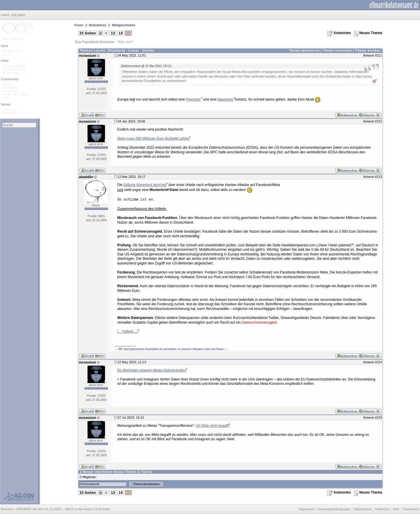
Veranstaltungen (15, 66)
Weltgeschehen (124, 25)
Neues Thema (368, 33)
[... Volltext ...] (128, 331)
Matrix (25, 94)
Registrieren (12, 51)
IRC (16, 94)
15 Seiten (88, 33)
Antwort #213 (373, 177)
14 (120, 33)
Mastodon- (226, 99)
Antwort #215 (373, 417)
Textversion (411, 509)
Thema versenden (338, 51)
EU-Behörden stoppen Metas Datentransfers (152, 370)
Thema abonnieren (304, 51)
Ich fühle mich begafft (212, 426)
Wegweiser (11, 73)
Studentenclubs (14, 69)
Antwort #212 (373, 121)
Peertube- (194, 99)
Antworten (339, 33)
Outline (148, 51)
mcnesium (87, 56)
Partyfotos (10, 91)
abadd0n (86, 177)
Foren (7, 84)
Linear (134, 51)
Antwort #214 (373, 362)
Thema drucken (368, 51)
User (6, 98)
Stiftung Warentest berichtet (145, 185)
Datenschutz (363, 509)
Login (7, 54)
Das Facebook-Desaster (95, 42)
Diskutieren (98, 25)
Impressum (307, 509)
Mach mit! (10, 113)
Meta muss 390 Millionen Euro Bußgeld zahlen (153, 138)
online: (6, 15)
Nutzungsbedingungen (334, 509)
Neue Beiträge (13, 38)
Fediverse (382, 509)
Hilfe (396, 509)
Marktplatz (10, 87)
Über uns (9, 109)
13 (113, 33)
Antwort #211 (373, 55)
